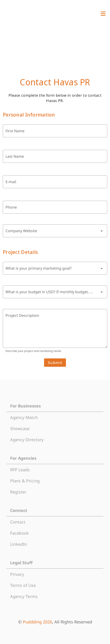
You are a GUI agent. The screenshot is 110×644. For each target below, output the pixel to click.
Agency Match (24, 417)
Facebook (19, 533)
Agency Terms (24, 596)
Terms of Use (23, 585)
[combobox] (55, 231)
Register (18, 492)
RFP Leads (20, 470)
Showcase (20, 428)
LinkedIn (19, 544)
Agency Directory (27, 440)
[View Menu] (103, 14)
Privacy (17, 574)
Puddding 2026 (37, 622)
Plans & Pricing (25, 481)
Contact (18, 522)
